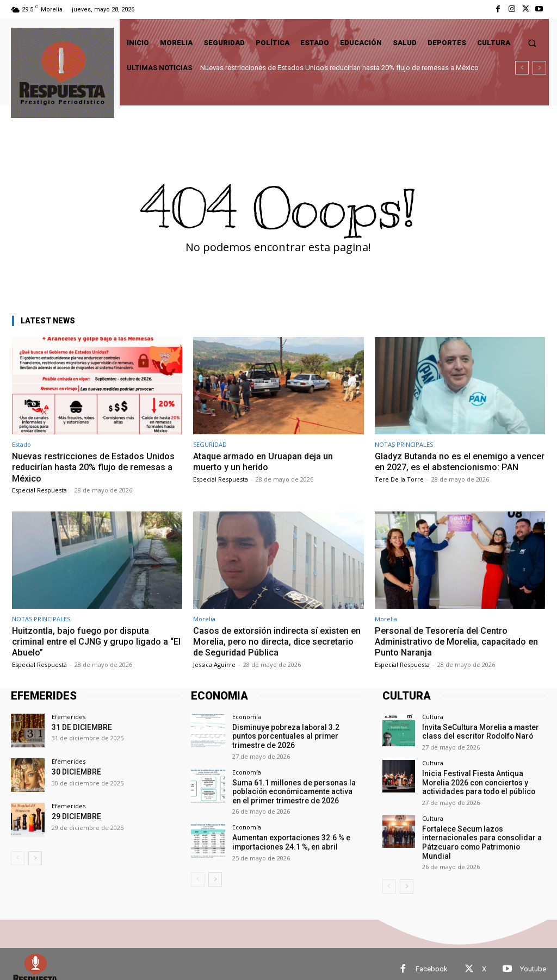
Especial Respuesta (39, 490)
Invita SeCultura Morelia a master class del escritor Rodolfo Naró (475, 731)
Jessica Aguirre (214, 664)
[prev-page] (18, 858)
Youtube (533, 959)
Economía (247, 717)
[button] (532, 43)
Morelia (204, 619)
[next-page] (35, 858)
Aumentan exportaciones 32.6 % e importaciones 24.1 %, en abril (287, 838)
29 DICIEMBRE (75, 816)
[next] (539, 68)
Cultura (433, 717)
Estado (21, 444)
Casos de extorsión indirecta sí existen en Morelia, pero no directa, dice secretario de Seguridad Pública (274, 642)
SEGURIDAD (210, 444)
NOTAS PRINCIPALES (404, 444)
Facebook (432, 959)
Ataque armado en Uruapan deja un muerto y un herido (266, 461)
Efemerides (69, 717)
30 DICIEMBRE (75, 772)
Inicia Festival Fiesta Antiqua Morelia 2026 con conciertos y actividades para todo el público (481, 781)
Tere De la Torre (399, 490)
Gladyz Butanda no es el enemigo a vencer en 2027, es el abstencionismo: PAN (455, 467)
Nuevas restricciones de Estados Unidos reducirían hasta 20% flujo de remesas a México (339, 68)
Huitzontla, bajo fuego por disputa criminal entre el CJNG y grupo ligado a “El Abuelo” (93, 642)
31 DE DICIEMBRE (80, 727)
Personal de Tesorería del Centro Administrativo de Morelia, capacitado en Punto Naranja (460, 642)
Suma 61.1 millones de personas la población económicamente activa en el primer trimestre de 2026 (293, 789)
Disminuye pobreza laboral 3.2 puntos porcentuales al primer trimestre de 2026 (293, 735)
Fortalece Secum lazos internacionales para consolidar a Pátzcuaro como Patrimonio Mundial (481, 834)
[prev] (522, 68)
